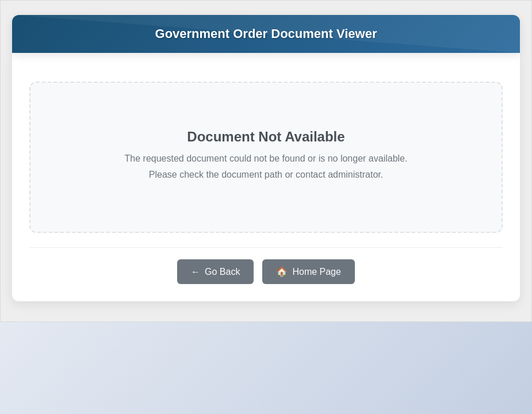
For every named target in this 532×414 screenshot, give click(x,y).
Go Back (222, 272)
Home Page (317, 272)
